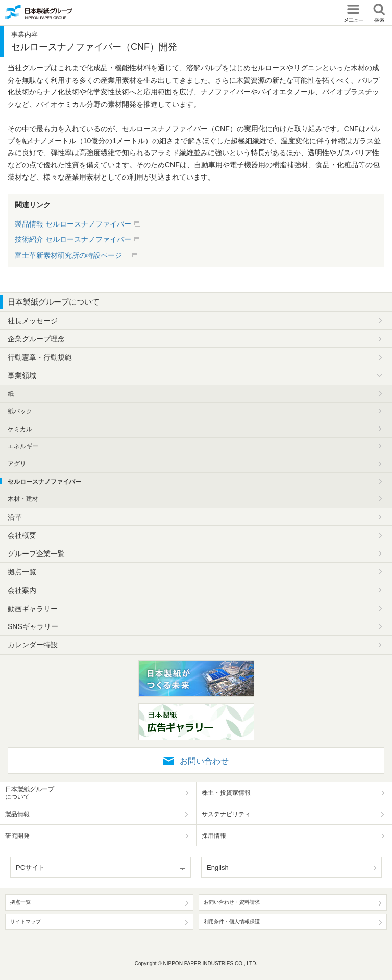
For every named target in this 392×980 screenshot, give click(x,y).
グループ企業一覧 (36, 554)
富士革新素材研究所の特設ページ (72, 255)
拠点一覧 (22, 572)
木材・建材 (23, 499)
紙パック (20, 411)
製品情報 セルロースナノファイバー (73, 224)
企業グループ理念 (36, 339)
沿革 (15, 517)
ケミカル (20, 429)
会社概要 (22, 535)
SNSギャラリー (33, 626)
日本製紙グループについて (54, 302)
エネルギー (23, 446)
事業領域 (22, 375)
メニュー (353, 12)
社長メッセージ (33, 321)
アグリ (17, 464)
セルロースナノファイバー (44, 482)
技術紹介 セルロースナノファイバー (73, 239)
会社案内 (22, 590)
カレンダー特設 (33, 645)
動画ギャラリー (33, 609)
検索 (379, 12)
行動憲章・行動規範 (40, 357)
